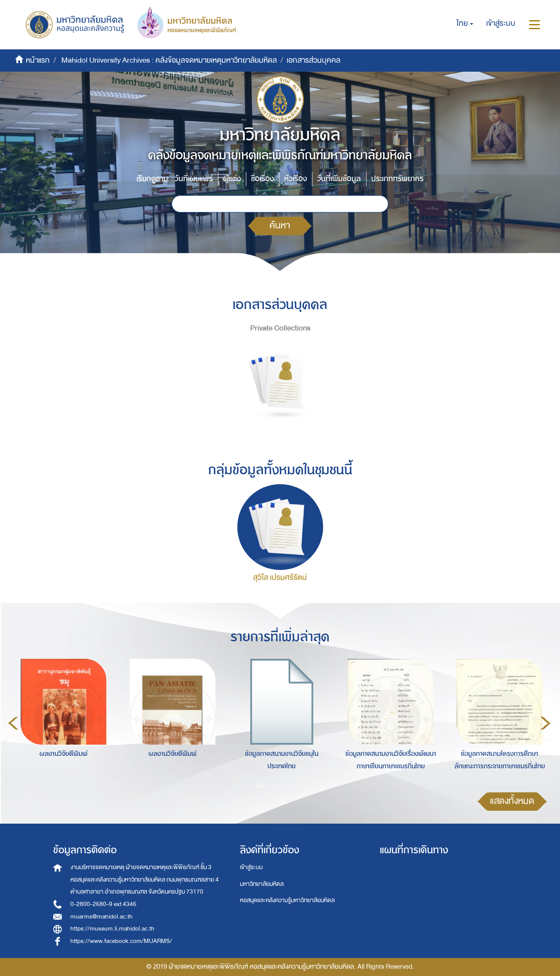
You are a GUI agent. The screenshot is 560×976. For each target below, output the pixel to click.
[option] (61, 721)
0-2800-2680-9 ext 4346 (103, 904)
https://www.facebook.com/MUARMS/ (121, 941)
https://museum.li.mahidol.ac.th (112, 929)
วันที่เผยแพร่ (194, 179)
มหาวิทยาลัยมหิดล (262, 884)
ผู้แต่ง (232, 179)
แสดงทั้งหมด (512, 801)
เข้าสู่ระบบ (251, 867)
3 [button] (286, 785)
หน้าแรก (38, 60)
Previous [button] (13, 723)
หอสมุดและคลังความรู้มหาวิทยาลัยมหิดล (287, 900)
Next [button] (545, 723)
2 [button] (273, 785)
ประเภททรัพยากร (397, 179)
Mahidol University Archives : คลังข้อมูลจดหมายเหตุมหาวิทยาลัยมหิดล (169, 60)
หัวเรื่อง (295, 179)
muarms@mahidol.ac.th (101, 917)
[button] (465, 24)
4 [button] (299, 785)
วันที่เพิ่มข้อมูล (339, 179)
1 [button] (260, 785)
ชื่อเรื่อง (262, 179)
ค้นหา (280, 226)
